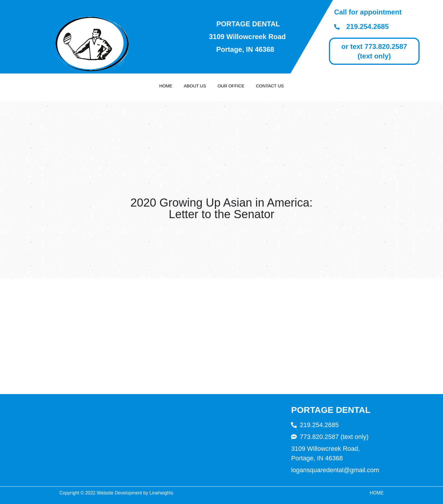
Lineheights (161, 493)
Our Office (231, 86)
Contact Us (270, 86)
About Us (195, 86)
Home (166, 86)
